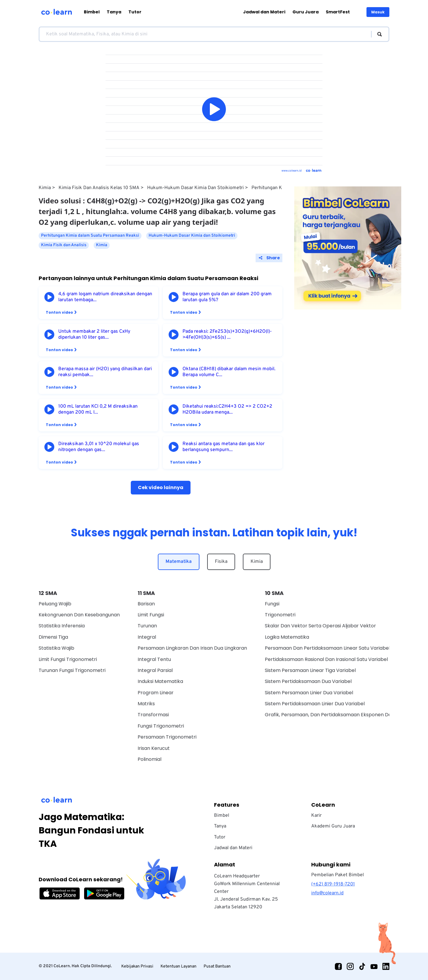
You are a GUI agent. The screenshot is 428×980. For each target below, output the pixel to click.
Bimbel (92, 12)
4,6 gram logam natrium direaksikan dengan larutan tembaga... (105, 297)
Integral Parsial (155, 670)
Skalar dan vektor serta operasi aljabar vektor (320, 626)
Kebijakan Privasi (137, 966)
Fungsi (272, 604)
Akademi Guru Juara (333, 826)
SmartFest (338, 12)
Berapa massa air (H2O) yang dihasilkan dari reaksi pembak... (105, 372)
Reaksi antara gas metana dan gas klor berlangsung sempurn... (224, 447)
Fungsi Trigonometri (161, 726)
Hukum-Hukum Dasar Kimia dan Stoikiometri (195, 188)
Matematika (179, 562)
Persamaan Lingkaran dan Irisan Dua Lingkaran (192, 648)
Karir (316, 816)
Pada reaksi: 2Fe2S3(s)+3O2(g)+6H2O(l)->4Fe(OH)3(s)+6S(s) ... (227, 334)
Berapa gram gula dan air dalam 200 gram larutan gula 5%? (227, 297)
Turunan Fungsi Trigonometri (72, 670)
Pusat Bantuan (217, 966)
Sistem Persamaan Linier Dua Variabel (309, 693)
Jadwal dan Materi (264, 12)
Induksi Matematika (160, 681)
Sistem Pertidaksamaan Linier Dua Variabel (315, 704)
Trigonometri (280, 615)
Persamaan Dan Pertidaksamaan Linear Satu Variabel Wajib (334, 648)
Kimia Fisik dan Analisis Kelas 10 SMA (99, 188)
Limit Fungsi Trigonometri (68, 659)
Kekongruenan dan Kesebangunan (79, 615)
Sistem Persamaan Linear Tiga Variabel (310, 670)
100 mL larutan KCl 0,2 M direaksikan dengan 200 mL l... (98, 409)
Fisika (221, 562)
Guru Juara (306, 12)
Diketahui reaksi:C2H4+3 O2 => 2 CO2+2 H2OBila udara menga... (227, 409)
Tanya (114, 12)
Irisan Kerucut (154, 748)
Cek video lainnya (161, 487)
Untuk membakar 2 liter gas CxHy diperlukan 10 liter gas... (94, 334)
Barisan (146, 604)
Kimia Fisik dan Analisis (64, 245)
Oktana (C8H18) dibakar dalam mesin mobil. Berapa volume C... (229, 372)
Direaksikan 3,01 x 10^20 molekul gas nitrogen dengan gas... (99, 447)
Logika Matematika (287, 637)
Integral (147, 637)
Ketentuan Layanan (178, 966)
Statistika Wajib (56, 648)
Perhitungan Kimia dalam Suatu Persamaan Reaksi (90, 236)
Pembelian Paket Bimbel (337, 875)
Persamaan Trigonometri (167, 737)
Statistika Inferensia (62, 626)
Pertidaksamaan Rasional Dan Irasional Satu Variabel (326, 659)
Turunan (147, 626)
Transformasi (153, 715)
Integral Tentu (154, 659)
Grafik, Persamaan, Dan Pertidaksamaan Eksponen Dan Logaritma (342, 715)
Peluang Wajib (55, 604)
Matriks (146, 704)
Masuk (378, 12)
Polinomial (150, 759)
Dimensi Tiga (53, 637)
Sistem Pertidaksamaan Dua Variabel (308, 681)
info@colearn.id (327, 893)
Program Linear (156, 693)
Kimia (45, 188)
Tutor (135, 12)
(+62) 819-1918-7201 (333, 884)
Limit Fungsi (151, 615)
